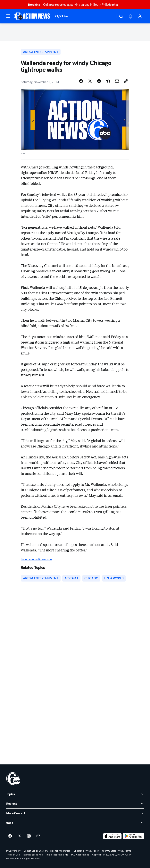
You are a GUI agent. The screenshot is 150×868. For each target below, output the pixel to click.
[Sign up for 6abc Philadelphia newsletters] (38, 836)
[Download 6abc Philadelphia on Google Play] (133, 836)
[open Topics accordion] (75, 794)
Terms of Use (13, 855)
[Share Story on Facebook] (81, 81)
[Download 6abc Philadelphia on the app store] (112, 836)
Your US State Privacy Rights (117, 851)
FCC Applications (80, 855)
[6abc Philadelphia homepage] (32, 16)
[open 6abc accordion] (75, 823)
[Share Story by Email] (117, 81)
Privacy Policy (13, 851)
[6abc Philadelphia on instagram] (29, 836)
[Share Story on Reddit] (99, 81)
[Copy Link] (126, 81)
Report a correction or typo (36, 559)
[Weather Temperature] (109, 16)
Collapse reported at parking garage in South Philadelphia (75, 5)
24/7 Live (61, 16)
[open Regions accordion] (75, 804)
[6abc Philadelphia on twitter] (20, 836)
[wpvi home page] (13, 779)
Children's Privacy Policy (86, 851)
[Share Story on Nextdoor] (108, 81)
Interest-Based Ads (33, 855)
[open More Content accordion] (75, 813)
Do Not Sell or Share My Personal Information (47, 851)
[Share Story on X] (90, 81)
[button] (8, 16)
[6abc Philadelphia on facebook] (10, 836)
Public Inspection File (57, 855)
